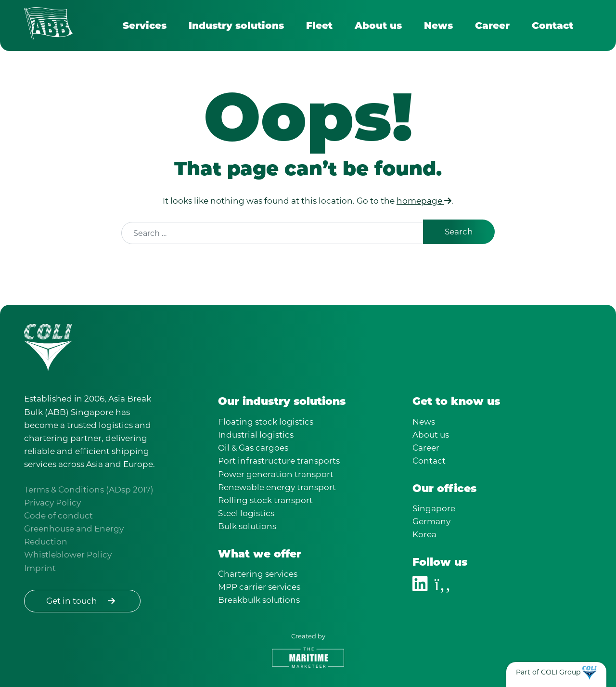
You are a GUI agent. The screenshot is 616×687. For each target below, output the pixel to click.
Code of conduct (58, 516)
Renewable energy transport (277, 487)
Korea (424, 534)
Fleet (319, 26)
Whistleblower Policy (68, 555)
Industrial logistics (256, 435)
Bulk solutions (247, 526)
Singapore (434, 508)
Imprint (40, 568)
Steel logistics (246, 513)
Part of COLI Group (548, 672)
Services (145, 26)
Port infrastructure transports (279, 461)
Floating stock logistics (266, 422)
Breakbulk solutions (259, 600)
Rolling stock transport (265, 500)
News (438, 26)
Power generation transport (276, 474)
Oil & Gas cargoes (253, 448)
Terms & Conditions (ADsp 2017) (89, 490)
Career (492, 26)
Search (459, 232)
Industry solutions (236, 26)
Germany (431, 521)
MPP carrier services (259, 587)
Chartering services (258, 574)
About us (378, 26)
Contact (552, 26)
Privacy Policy (52, 503)
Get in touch (82, 601)
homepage (424, 201)
